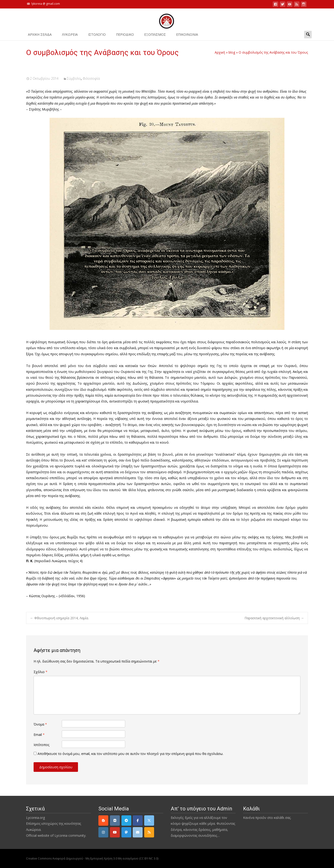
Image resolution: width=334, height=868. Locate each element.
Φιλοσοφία (91, 78)
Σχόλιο (41, 672)
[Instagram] (103, 832)
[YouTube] (115, 832)
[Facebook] (138, 821)
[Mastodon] (126, 832)
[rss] (149, 832)
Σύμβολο (74, 78)
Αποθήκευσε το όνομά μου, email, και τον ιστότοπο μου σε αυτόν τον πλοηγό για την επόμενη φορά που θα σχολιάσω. (130, 754)
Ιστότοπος (41, 745)
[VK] (115, 821)
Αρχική (220, 52)
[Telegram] (126, 821)
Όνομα (40, 724)
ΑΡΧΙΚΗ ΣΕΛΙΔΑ (40, 36)
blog (232, 52)
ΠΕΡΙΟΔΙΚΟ (125, 36)
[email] (138, 832)
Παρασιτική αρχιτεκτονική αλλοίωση (274, 618)
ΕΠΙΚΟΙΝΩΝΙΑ (187, 36)
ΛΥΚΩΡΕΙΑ (70, 36)
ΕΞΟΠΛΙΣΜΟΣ (155, 36)
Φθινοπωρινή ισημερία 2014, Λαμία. (59, 618)
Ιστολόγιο (97, 36)
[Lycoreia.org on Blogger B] (103, 821)
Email (39, 735)
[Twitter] (149, 821)
